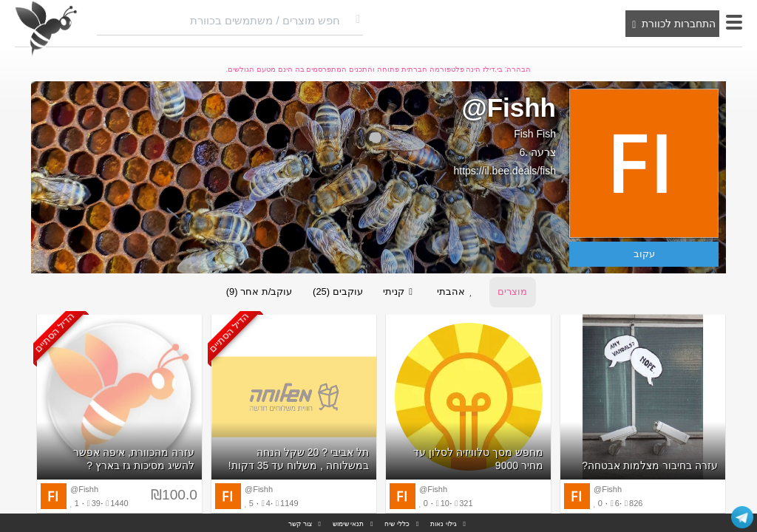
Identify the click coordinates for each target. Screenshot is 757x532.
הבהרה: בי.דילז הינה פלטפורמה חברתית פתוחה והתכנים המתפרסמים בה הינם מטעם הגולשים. (379, 69)
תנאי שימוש (349, 524)
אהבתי (458, 293)
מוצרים (515, 292)
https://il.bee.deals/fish (505, 171)
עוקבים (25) (337, 292)
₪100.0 (174, 495)
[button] (734, 22)
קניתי (400, 293)
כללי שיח (397, 524)
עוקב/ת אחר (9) (257, 292)
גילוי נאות (444, 524)
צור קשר (300, 524)
